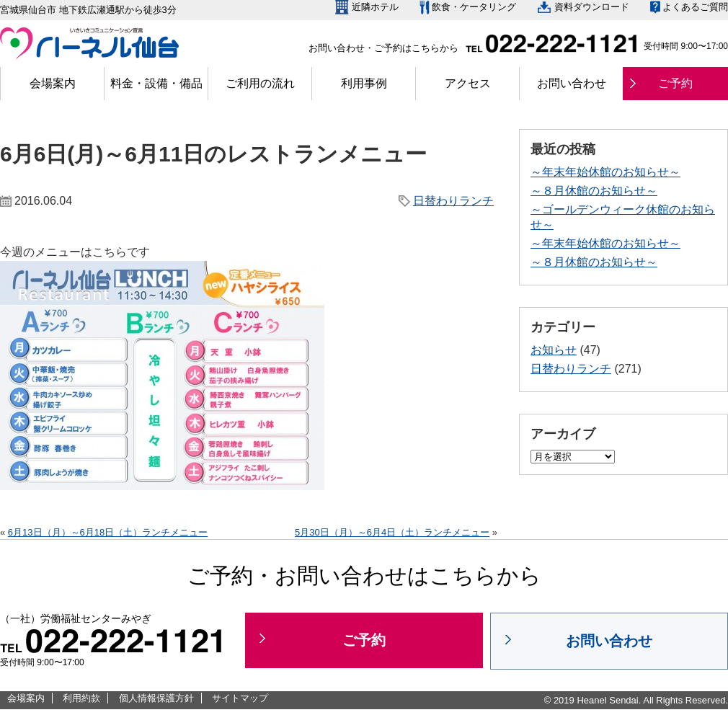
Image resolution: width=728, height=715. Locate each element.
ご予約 (675, 83)
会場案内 (53, 83)
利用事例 (364, 83)
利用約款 (81, 698)
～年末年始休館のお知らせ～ (605, 172)
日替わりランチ (453, 201)
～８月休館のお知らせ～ (594, 191)
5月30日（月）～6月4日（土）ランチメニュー (392, 532)
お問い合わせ (572, 83)
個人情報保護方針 (156, 698)
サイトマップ (240, 698)
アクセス (468, 83)
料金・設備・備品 (156, 83)
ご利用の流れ (260, 83)
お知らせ (554, 350)
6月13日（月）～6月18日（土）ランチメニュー (108, 532)
